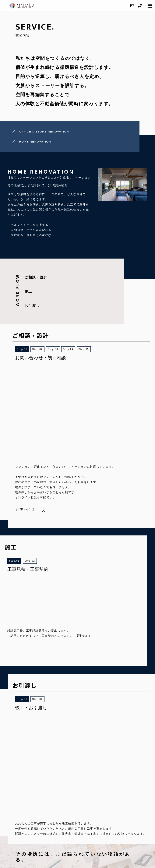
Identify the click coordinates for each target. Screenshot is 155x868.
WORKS (58, 818)
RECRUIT (85, 818)
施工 (28, 291)
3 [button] (57, 349)
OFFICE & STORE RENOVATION (44, 131)
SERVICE (44, 818)
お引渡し (32, 306)
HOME (19, 818)
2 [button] (42, 349)
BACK (72, 666)
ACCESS (71, 818)
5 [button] (88, 349)
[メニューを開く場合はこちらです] (149, 6)
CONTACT (100, 818)
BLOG (113, 818)
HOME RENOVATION (35, 141)
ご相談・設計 (36, 277)
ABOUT (31, 818)
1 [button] (27, 349)
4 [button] (73, 349)
